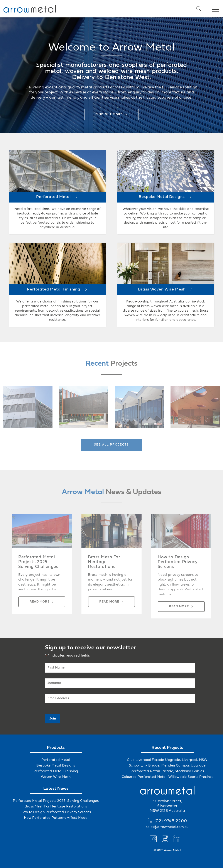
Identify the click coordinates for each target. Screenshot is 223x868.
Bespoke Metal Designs (56, 766)
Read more (40, 602)
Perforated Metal (56, 760)
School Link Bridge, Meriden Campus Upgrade (167, 766)
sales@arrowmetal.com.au (167, 827)
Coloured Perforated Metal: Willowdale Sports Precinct (167, 777)
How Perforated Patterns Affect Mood (56, 818)
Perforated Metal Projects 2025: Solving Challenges (56, 801)
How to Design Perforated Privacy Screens (56, 812)
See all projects (111, 445)
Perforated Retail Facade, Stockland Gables (167, 771)
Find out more (109, 114)
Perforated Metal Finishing (56, 771)
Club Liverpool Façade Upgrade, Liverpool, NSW (167, 760)
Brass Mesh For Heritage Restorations (56, 807)
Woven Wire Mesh (56, 777)
